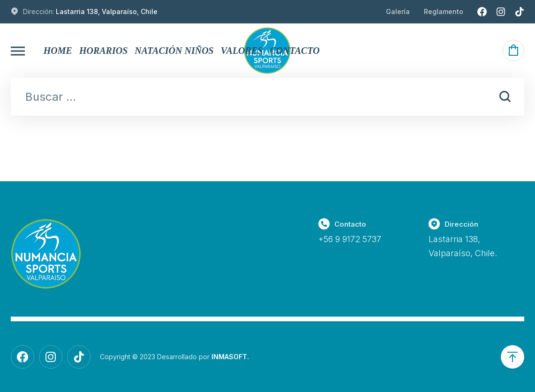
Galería (398, 11)
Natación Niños (174, 51)
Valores (242, 51)
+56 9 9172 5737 (350, 239)
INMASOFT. (230, 357)
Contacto (294, 51)
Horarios (103, 51)
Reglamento (444, 11)
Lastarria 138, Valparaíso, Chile (107, 11)
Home (58, 51)
